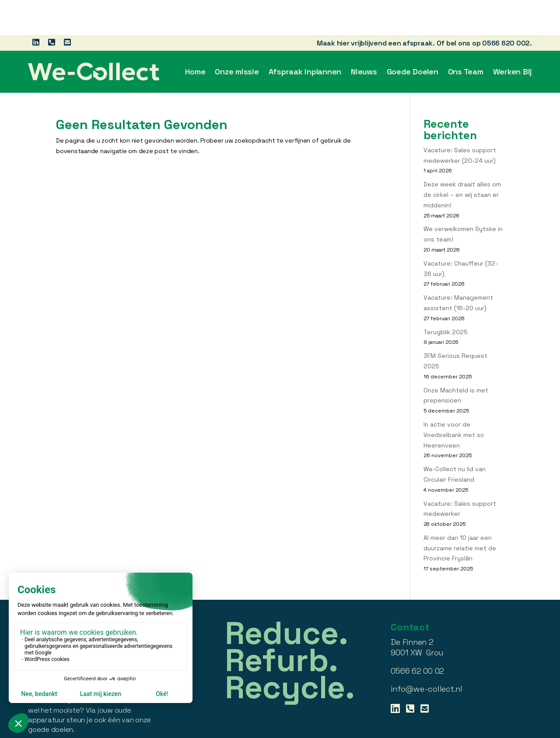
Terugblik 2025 (446, 297)
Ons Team (466, 37)
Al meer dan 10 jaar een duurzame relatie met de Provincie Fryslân (460, 513)
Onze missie (237, 37)
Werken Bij (513, 37)
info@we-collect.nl (427, 654)
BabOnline (518, 730)
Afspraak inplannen (305, 37)
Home (195, 37)
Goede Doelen (413, 37)
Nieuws (364, 37)
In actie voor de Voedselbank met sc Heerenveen (454, 400)
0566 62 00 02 (417, 636)
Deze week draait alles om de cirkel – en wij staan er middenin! (462, 160)
